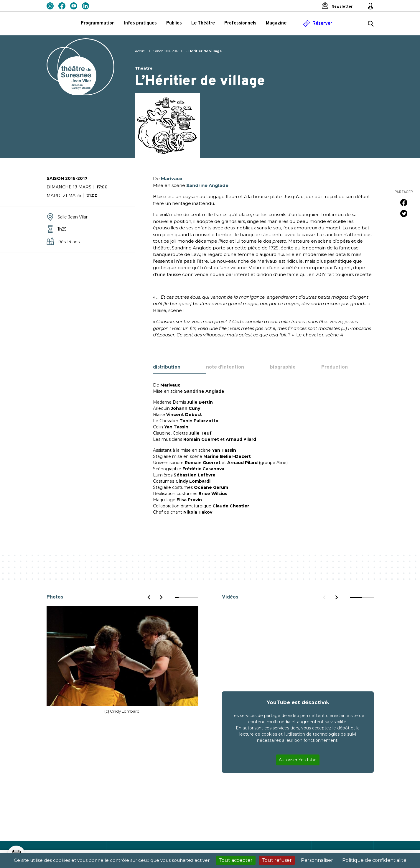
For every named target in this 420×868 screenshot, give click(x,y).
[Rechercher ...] (371, 24)
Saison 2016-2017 (166, 51)
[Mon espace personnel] (370, 6)
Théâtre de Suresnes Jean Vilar (80, 67)
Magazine (276, 23)
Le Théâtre (203, 23)
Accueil (141, 51)
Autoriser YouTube (298, 760)
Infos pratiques (140, 23)
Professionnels (240, 23)
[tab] (180, 368)
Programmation (98, 23)
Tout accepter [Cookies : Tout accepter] (236, 860)
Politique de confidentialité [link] (374, 860)
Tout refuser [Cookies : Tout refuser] (277, 860)
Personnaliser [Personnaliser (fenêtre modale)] (317, 860)
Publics (174, 23)
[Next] (161, 597)
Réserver (322, 24)
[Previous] (149, 597)
